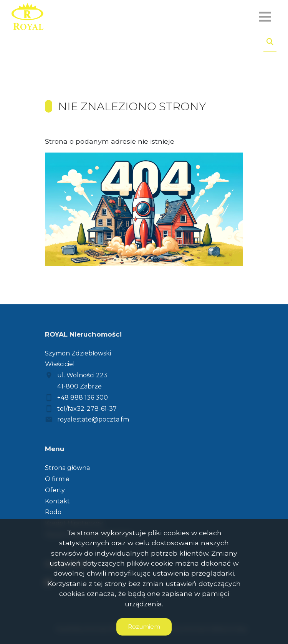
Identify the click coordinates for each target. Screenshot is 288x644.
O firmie (57, 479)
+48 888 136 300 (83, 398)
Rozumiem (144, 627)
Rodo (53, 512)
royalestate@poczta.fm (93, 419)
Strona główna (67, 468)
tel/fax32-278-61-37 (87, 409)
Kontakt (57, 501)
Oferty (55, 490)
